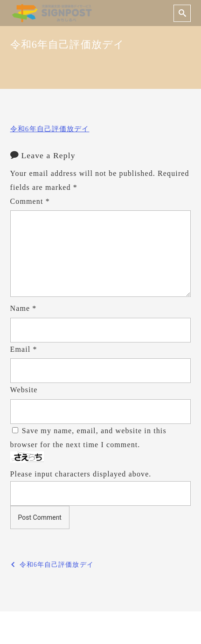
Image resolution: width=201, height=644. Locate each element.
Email (24, 349)
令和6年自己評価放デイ (50, 129)
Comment (30, 201)
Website (24, 390)
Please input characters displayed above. (81, 474)
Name (24, 308)
